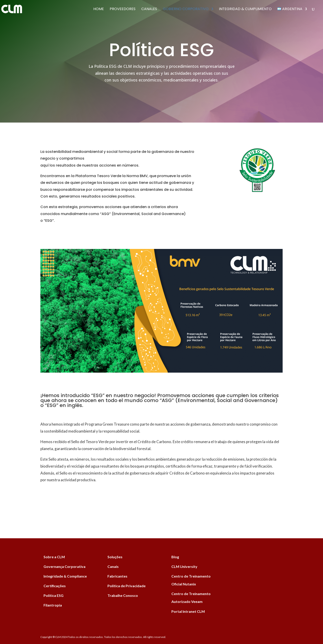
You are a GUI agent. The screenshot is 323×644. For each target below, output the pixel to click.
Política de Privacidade (127, 586)
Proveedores (123, 9)
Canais (113, 566)
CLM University (184, 566)
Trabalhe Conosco (123, 595)
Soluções (115, 557)
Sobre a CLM (54, 557)
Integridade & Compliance (65, 576)
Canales (149, 9)
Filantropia (53, 605)
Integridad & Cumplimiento (245, 9)
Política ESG (53, 595)
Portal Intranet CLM (188, 611)
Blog (175, 557)
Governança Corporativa (64, 566)
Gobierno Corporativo (186, 9)
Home (99, 9)
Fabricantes (117, 576)
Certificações (55, 586)
